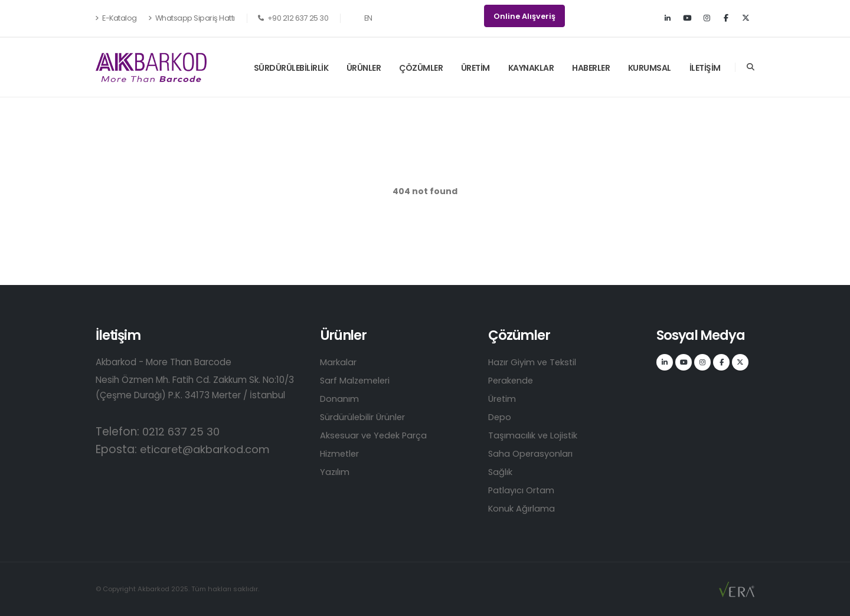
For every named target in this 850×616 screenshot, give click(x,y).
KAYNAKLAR (531, 68)
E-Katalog (116, 18)
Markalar (338, 362)
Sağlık (501, 472)
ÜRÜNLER (364, 68)
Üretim (503, 399)
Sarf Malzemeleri (356, 380)
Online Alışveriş (524, 16)
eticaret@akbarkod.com (209, 449)
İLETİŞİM (705, 68)
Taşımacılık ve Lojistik (533, 435)
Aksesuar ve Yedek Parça (375, 435)
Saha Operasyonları (531, 453)
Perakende (512, 380)
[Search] (751, 67)
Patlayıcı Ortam (522, 490)
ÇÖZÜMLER (421, 68)
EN (362, 18)
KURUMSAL (650, 68)
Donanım (339, 399)
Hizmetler (341, 453)
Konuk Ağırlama (522, 508)
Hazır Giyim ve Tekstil (534, 362)
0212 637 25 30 (182, 432)
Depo (500, 417)
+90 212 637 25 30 (293, 18)
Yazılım (335, 472)
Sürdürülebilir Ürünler (364, 417)
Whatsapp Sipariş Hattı (192, 18)
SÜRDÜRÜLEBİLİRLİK (291, 68)
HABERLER (591, 68)
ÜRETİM (475, 68)
